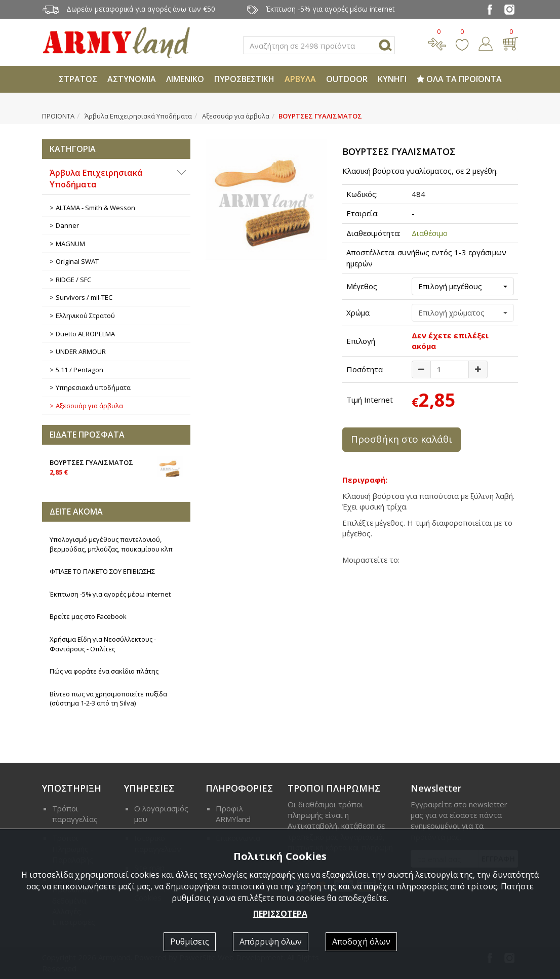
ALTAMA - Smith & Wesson (95, 208)
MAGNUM (70, 244)
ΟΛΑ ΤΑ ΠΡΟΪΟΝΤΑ (459, 79)
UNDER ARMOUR (81, 351)
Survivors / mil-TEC (84, 297)
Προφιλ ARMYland (233, 814)
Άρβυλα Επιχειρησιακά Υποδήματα (138, 116)
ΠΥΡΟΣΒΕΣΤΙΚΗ (244, 79)
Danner (67, 225)
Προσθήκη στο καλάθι (402, 439)
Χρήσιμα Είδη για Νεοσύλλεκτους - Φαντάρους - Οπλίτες (103, 644)
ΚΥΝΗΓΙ (392, 79)
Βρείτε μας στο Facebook (88, 616)
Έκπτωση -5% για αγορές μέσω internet (110, 594)
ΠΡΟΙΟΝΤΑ (58, 116)
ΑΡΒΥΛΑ (300, 79)
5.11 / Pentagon (79, 370)
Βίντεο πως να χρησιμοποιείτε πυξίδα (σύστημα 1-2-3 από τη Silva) (108, 699)
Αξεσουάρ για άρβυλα (236, 116)
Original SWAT (77, 261)
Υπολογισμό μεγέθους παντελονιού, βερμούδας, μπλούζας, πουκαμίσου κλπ (111, 544)
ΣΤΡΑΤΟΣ (78, 79)
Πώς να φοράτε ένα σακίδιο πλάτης (104, 671)
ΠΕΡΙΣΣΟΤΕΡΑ (280, 914)
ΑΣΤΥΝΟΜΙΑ (132, 79)
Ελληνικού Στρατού (85, 316)
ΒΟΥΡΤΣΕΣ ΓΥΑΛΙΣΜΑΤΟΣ (116, 466)
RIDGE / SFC (73, 280)
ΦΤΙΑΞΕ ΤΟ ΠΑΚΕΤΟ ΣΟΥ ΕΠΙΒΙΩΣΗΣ (102, 571)
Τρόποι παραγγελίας (75, 814)
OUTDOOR (347, 79)
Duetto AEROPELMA (85, 334)
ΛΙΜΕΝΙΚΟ (185, 79)
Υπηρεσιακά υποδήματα (93, 387)
